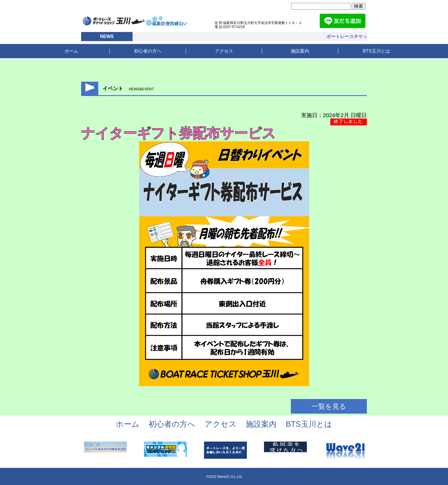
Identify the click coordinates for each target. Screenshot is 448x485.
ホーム (71, 51)
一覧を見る (329, 406)
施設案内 (300, 51)
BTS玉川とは (376, 51)
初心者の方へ (148, 51)
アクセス (224, 51)
